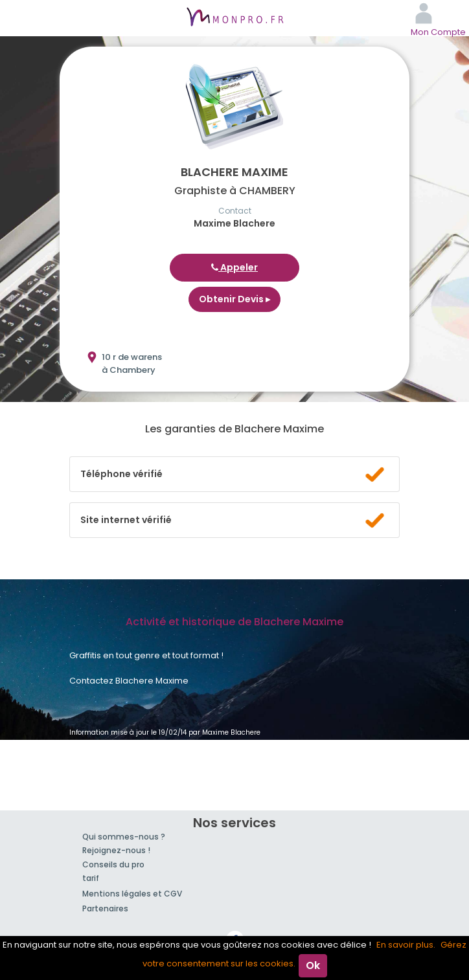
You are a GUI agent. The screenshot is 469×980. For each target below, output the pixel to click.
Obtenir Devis (234, 299)
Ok (313, 965)
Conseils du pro (113, 864)
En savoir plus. (406, 945)
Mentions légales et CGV (132, 894)
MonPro (234, 18)
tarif (91, 878)
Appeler (234, 267)
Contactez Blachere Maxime (129, 681)
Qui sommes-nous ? (124, 837)
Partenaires (105, 908)
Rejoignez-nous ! (116, 850)
